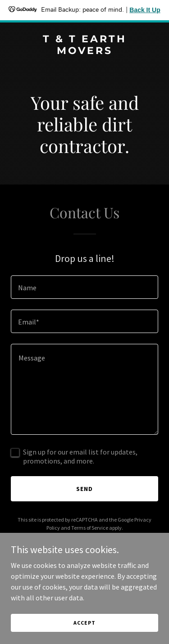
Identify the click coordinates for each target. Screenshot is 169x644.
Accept (84, 623)
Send (84, 489)
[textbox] (84, 287)
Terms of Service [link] (90, 528)
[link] (84, 51)
